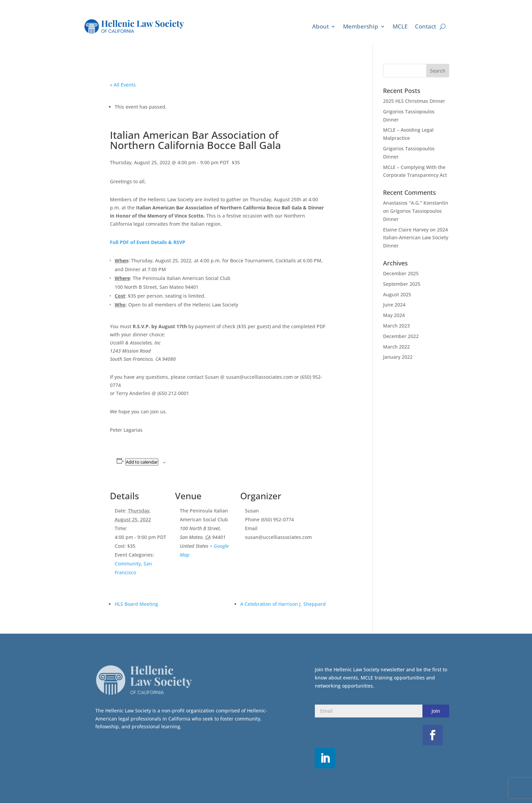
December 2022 (401, 336)
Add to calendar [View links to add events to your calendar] (142, 462)
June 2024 (394, 305)
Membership (361, 26)
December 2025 (401, 273)
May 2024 (394, 315)
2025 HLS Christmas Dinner (414, 101)
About (320, 26)
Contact (425, 26)
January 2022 (398, 357)
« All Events (123, 85)
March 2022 (396, 347)
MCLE (400, 26)
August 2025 (397, 294)
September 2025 (402, 284)
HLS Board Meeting (136, 604)
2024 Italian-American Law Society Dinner (416, 238)
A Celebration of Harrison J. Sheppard (283, 604)
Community (128, 564)
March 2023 (396, 326)
